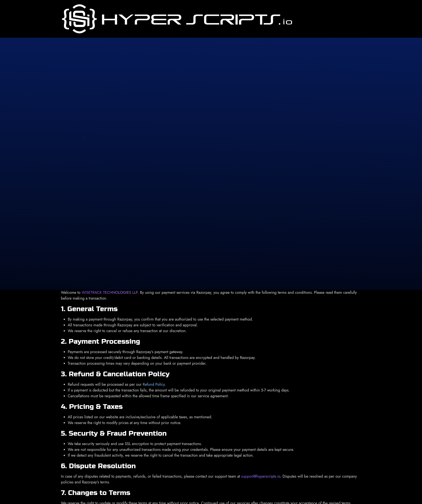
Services (332, 16)
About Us (316, 19)
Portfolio (353, 16)
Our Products (374, 16)
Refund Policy (154, 384)
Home (303, 16)
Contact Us (397, 19)
